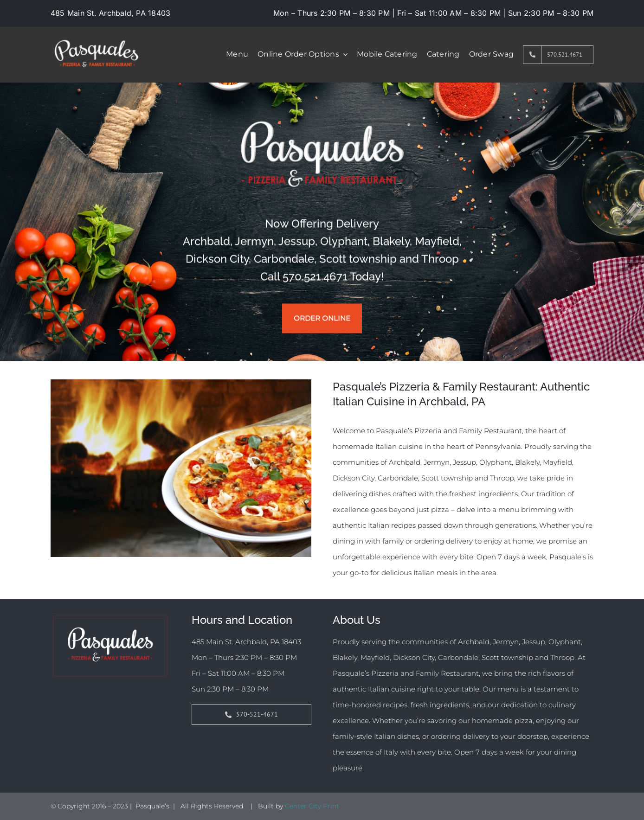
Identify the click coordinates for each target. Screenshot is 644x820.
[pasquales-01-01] (96, 35)
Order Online (322, 319)
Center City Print (312, 806)
